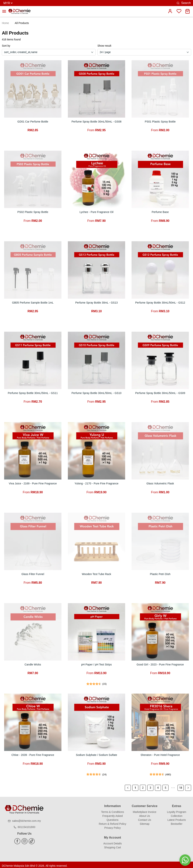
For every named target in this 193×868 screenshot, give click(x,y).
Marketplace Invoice (145, 810)
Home (5, 23)
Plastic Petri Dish (160, 573)
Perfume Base (160, 212)
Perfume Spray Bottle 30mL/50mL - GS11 (33, 392)
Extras (177, 804)
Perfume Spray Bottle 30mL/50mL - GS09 (160, 392)
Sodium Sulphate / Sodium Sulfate (96, 753)
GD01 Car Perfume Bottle (33, 122)
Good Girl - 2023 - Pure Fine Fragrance (160, 663)
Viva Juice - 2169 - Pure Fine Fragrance (33, 483)
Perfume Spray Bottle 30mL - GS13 (96, 302)
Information (113, 804)
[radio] (88, 682)
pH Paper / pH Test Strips (96, 663)
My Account (113, 835)
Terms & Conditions (112, 810)
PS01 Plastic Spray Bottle (160, 122)
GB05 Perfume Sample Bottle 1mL (33, 302)
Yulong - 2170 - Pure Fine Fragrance (96, 483)
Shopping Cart (113, 845)
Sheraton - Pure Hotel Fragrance (160, 753)
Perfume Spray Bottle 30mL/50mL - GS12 (160, 302)
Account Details (112, 841)
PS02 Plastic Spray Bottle (33, 212)
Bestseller (177, 822)
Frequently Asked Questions (113, 816)
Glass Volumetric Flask (160, 483)
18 (181, 786)
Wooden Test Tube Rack (96, 573)
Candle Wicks (33, 663)
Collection (177, 814)
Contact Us (144, 818)
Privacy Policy (112, 826)
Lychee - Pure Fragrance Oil (96, 212)
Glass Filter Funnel (33, 573)
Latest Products (177, 818)
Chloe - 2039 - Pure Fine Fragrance (33, 753)
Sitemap (144, 822)
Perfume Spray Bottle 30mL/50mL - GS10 (97, 392)
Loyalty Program (177, 810)
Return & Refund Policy (113, 822)
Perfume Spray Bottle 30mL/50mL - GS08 (97, 122)
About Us (145, 814)
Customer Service (145, 804)
